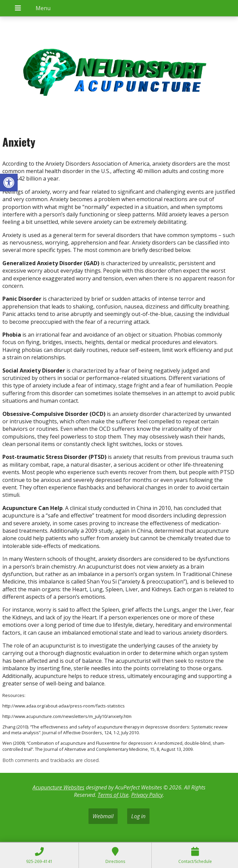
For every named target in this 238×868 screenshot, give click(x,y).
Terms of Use (113, 795)
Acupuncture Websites (58, 787)
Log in (138, 816)
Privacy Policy (147, 795)
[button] (9, 183)
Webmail (103, 816)
